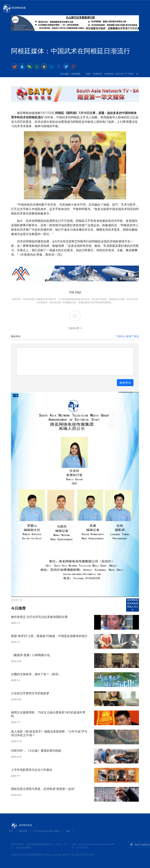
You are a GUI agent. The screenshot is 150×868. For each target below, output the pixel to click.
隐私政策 (23, 831)
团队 (68, 831)
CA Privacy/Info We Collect (47, 831)
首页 (11, 831)
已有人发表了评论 (128, 336)
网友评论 (16, 336)
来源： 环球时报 (94, 74)
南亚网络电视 (14, 8)
